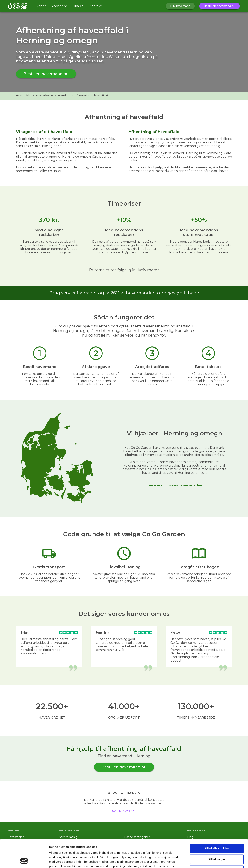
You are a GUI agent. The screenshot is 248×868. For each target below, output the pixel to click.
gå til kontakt (124, 810)
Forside (23, 96)
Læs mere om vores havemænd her (174, 485)
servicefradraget (79, 293)
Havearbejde (44, 96)
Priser (41, 6)
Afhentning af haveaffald (91, 96)
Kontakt (96, 6)
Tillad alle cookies (217, 822)
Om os (79, 6)
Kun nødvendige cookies (217, 844)
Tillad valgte (217, 833)
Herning (64, 96)
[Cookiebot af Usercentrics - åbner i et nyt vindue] (24, 861)
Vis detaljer (195, 861)
